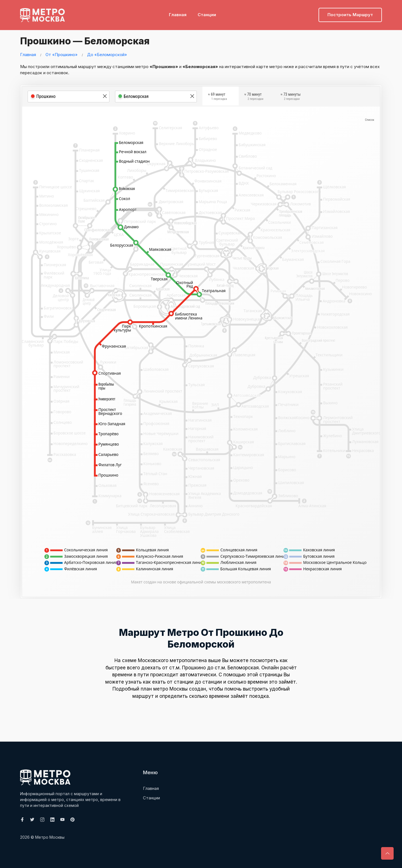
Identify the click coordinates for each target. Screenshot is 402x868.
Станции (207, 13)
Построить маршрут (350, 13)
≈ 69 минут (217, 97)
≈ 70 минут (254, 97)
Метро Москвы (50, 837)
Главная (178, 13)
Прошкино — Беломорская (91, 40)
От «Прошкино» (62, 55)
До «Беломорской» (107, 55)
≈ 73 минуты (291, 97)
